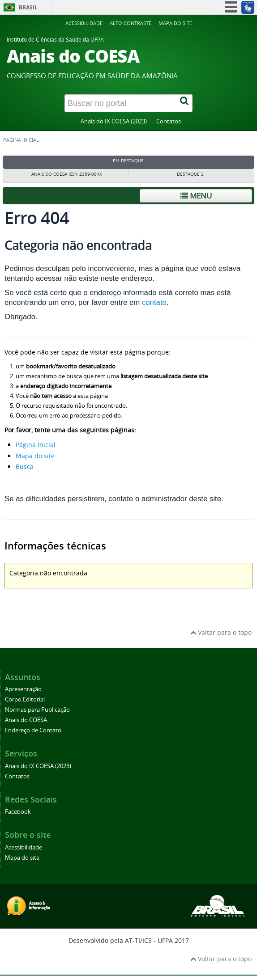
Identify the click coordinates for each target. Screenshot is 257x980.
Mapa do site (175, 23)
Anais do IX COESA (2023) (114, 121)
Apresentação (23, 689)
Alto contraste (131, 23)
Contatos (169, 121)
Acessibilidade (84, 23)
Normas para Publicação (37, 710)
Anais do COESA (26, 720)
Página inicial (21, 140)
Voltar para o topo (221, 632)
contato (154, 302)
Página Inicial (36, 445)
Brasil (28, 7)
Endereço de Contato (33, 730)
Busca (25, 467)
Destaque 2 (190, 174)
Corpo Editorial (25, 699)
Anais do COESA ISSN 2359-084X (67, 174)
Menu (196, 196)
